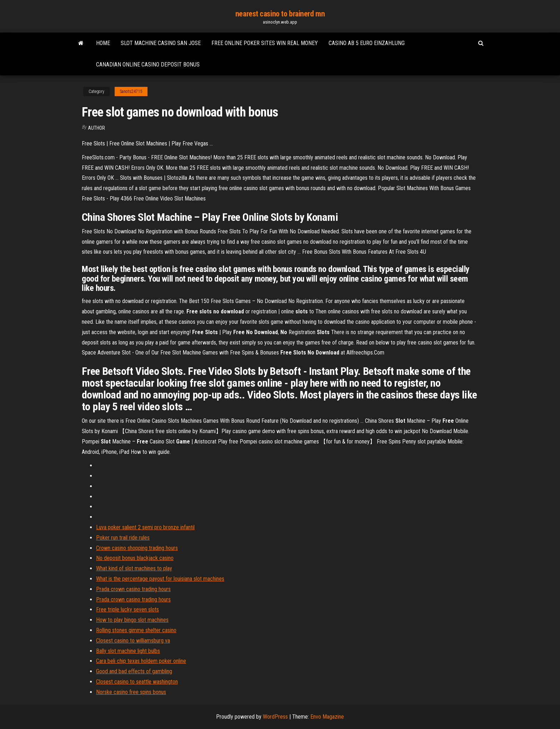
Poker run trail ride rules (123, 538)
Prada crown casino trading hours (133, 589)
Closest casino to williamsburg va (133, 641)
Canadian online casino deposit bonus (148, 65)
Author (96, 128)
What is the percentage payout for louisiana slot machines (160, 579)
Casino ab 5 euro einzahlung (367, 43)
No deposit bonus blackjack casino (135, 558)
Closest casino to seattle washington (137, 682)
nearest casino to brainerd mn (280, 14)
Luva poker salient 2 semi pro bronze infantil (145, 527)
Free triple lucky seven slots (127, 609)
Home (103, 43)
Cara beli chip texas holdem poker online (141, 661)
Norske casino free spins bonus (131, 692)
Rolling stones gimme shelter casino (136, 630)
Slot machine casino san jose (161, 43)
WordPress (275, 717)
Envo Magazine (327, 717)
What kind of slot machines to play (134, 568)
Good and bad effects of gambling (134, 671)
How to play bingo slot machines (132, 620)
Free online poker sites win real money (265, 43)
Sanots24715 (131, 91)
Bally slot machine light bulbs (128, 651)
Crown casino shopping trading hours (137, 548)
